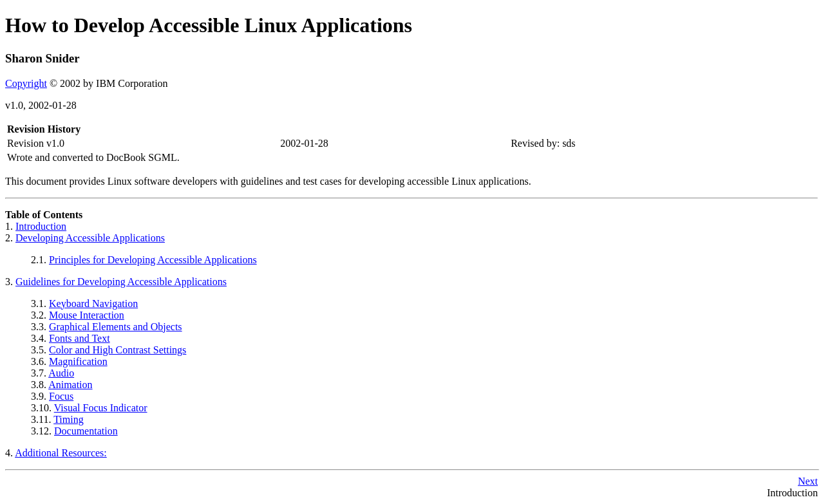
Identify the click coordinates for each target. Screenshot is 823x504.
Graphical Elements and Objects (116, 327)
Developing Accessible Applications (90, 238)
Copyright (26, 83)
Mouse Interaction (87, 315)
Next (808, 481)
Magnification (78, 361)
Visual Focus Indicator (101, 408)
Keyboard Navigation (93, 303)
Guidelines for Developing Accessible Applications (121, 282)
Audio (61, 373)
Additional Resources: (61, 453)
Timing (69, 419)
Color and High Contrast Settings (118, 350)
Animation (70, 385)
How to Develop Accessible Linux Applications (209, 25)
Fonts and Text (80, 338)
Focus (61, 396)
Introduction (41, 226)
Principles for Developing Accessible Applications (153, 260)
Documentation (86, 431)
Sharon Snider (43, 58)
